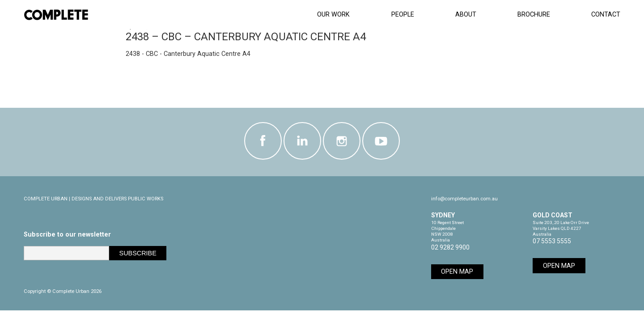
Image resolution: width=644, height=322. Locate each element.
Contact (606, 15)
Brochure (534, 15)
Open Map (457, 272)
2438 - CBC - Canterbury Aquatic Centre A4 (188, 54)
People (403, 15)
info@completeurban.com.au (464, 199)
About (466, 15)
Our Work (333, 15)
